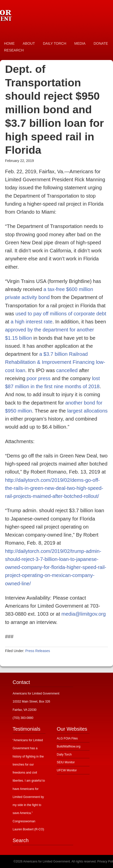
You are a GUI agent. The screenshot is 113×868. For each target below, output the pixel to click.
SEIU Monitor (66, 762)
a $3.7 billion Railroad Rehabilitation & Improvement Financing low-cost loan (55, 362)
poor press (39, 378)
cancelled (67, 370)
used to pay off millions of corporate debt (61, 314)
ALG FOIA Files (67, 738)
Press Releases (38, 651)
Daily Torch (64, 755)
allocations (96, 411)
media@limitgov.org (84, 614)
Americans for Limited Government (38, 14)
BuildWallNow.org (69, 746)
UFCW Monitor (67, 770)
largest (75, 411)
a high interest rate (32, 322)
